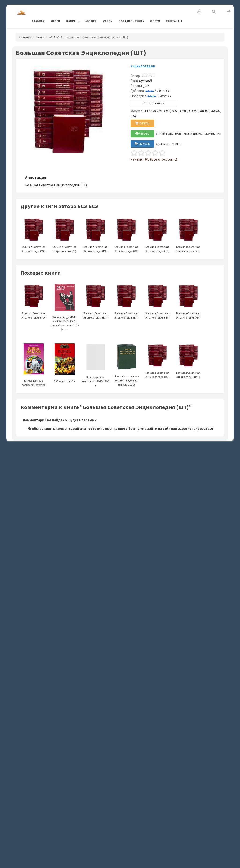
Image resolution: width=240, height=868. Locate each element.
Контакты (174, 21)
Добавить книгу (131, 21)
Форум (155, 21)
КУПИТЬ (142, 123)
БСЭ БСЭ (55, 37)
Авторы (91, 21)
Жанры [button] (71, 21)
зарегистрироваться (195, 428)
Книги (55, 21)
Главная (38, 21)
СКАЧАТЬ (142, 144)
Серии (108, 21)
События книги (154, 103)
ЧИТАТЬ (142, 134)
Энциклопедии (143, 66)
